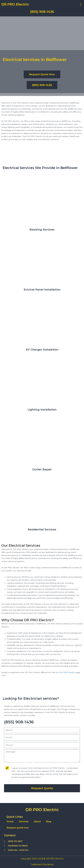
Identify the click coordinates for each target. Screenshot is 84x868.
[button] (81, 4)
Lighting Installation (42, 410)
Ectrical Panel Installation (42, 290)
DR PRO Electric (15, 4)
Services (24, 822)
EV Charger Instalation (42, 350)
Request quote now (18, 828)
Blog (49, 822)
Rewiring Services (42, 230)
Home (10, 822)
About (37, 822)
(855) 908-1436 (42, 12)
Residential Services (42, 529)
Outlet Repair (42, 469)
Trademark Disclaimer (42, 864)
